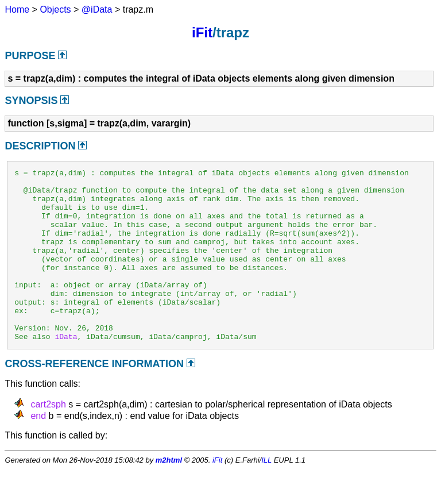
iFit (202, 32)
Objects (55, 9)
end (38, 450)
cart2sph (48, 439)
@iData (97, 9)
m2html (169, 495)
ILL (266, 495)
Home (17, 9)
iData (66, 371)
